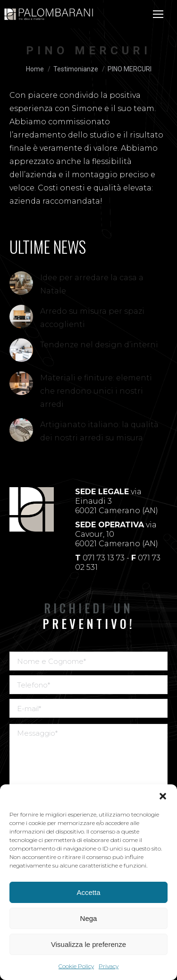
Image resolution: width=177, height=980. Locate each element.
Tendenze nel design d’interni (99, 345)
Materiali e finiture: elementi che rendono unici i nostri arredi (96, 391)
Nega (89, 918)
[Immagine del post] (21, 283)
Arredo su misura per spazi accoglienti (92, 318)
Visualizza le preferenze (88, 944)
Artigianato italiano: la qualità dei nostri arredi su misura (99, 431)
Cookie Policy (76, 966)
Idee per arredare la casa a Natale (92, 284)
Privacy (109, 966)
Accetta (88, 892)
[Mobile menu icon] (158, 14)
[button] (163, 796)
